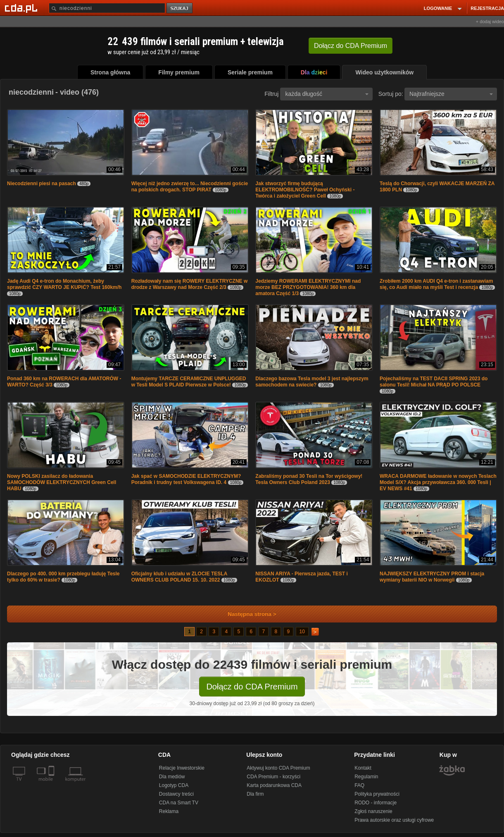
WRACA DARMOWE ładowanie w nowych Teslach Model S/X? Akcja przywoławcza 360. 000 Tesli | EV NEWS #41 (438, 482)
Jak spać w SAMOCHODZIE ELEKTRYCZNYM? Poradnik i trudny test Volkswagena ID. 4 (186, 479)
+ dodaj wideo (490, 21)
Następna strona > (246, 614)
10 (302, 632)
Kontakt (363, 768)
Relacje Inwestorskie (182, 768)
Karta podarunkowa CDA (274, 785)
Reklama (169, 811)
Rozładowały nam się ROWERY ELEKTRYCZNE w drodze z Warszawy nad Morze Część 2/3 (190, 284)
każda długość (327, 94)
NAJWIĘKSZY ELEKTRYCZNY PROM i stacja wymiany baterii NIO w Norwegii (432, 577)
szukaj (180, 8)
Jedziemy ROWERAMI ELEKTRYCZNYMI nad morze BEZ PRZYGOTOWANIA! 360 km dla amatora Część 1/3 (308, 287)
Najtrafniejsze (451, 94)
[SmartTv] (52, 784)
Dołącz (351, 46)
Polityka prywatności (377, 794)
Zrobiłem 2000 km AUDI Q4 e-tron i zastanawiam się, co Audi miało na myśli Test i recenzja (436, 284)
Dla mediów (172, 777)
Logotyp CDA (174, 785)
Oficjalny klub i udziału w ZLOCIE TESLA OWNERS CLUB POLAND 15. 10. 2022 (179, 577)
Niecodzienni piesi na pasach (42, 184)
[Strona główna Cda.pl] (22, 8)
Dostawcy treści (176, 794)
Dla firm (255, 794)
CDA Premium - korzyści (273, 777)
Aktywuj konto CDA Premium (278, 768)
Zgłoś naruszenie (373, 811)
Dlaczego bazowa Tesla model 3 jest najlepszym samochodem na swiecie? (312, 382)
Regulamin (366, 777)
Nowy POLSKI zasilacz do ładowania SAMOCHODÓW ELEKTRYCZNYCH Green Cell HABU (62, 482)
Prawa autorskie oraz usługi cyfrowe (394, 820)
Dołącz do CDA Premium (252, 687)
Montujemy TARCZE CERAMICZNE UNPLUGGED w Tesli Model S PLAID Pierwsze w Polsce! (189, 382)
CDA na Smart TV (179, 803)
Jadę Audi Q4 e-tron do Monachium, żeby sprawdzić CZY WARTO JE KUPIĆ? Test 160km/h (64, 284)
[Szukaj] (107, 8)
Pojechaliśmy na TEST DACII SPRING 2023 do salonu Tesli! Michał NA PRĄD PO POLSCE (434, 382)
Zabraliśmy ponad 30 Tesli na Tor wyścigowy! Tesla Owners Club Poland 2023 (309, 479)
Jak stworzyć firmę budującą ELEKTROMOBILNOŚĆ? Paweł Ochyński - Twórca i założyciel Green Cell (305, 190)
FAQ (359, 785)
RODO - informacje (376, 803)
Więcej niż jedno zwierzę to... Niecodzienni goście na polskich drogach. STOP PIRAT (190, 187)
